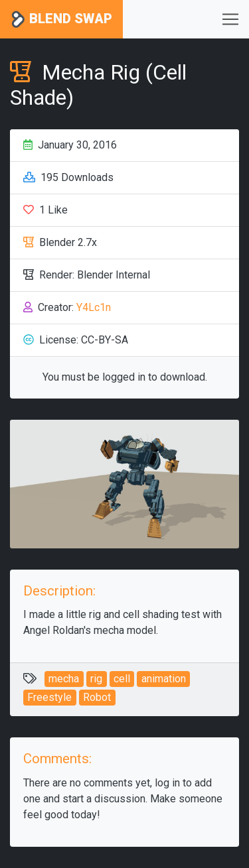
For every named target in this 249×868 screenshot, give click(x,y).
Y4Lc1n (94, 307)
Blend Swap (61, 20)
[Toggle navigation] (230, 19)
